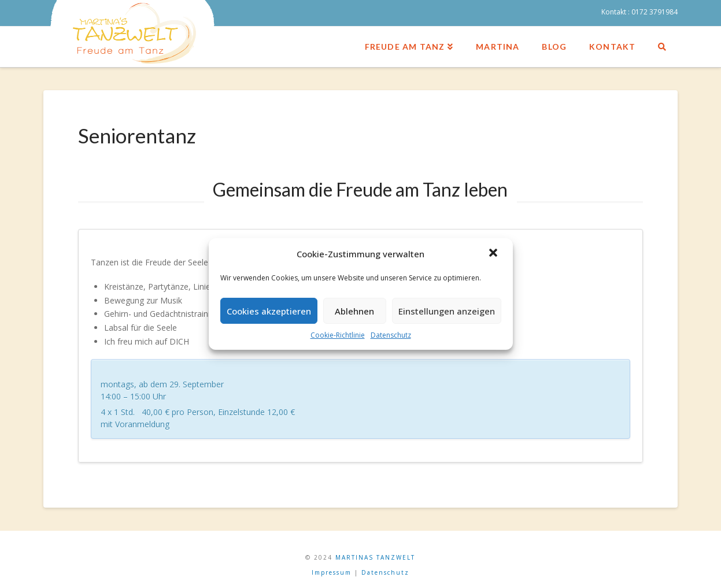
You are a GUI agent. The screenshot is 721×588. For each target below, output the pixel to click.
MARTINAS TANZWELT (375, 557)
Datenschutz (391, 335)
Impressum (332, 572)
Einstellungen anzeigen (447, 311)
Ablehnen (354, 311)
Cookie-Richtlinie (338, 335)
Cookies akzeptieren (269, 311)
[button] (494, 254)
